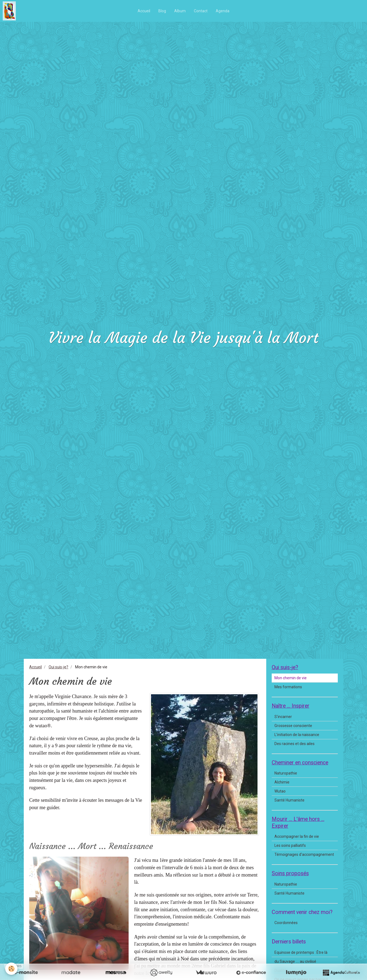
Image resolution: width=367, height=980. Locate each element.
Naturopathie (286, 773)
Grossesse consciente (293, 726)
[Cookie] (12, 969)
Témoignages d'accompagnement (304, 854)
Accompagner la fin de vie (297, 836)
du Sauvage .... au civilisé (295, 961)
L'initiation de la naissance (297, 735)
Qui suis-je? (58, 667)
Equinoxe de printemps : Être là (301, 952)
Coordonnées (286, 923)
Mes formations (288, 687)
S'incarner (283, 717)
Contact (201, 11)
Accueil (144, 11)
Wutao (280, 791)
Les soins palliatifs (290, 845)
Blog (162, 11)
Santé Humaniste (289, 800)
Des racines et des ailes (295, 744)
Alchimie (282, 782)
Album (180, 11)
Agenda (223, 11)
